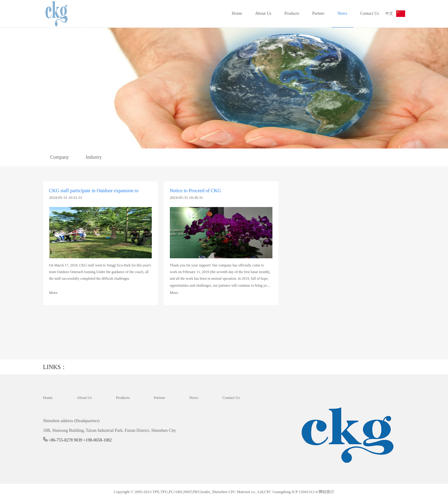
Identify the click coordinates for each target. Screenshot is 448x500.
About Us (263, 13)
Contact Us (370, 13)
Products (292, 13)
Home (237, 13)
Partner (318, 13)
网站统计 (326, 492)
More (53, 293)
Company (59, 157)
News (342, 13)
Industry (94, 157)
